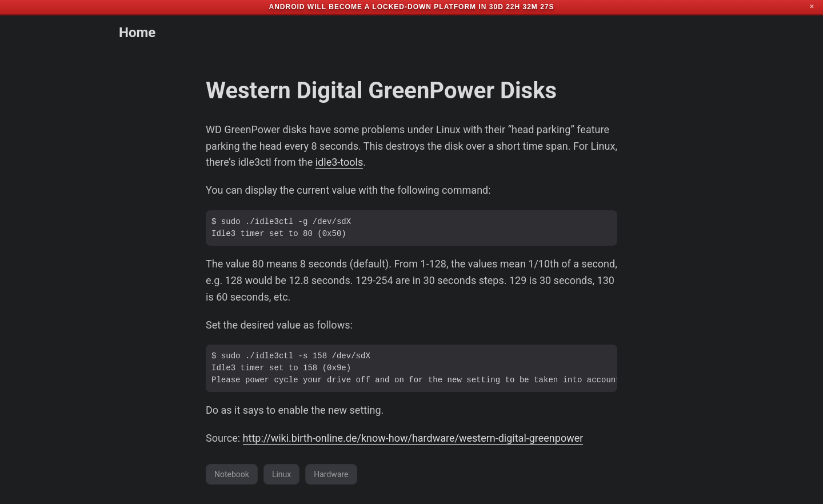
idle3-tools (339, 162)
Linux (281, 474)
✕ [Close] (812, 7)
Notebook (232, 474)
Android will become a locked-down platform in (377, 7)
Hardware (331, 474)
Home (137, 33)
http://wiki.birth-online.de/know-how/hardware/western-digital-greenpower (413, 438)
